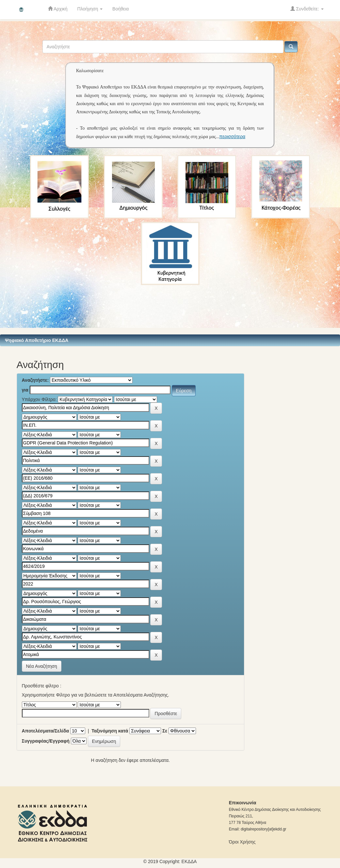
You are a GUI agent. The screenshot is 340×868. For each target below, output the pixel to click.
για (25, 390)
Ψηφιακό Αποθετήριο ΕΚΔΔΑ (37, 340)
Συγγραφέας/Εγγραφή (46, 741)
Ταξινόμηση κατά (110, 731)
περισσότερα (232, 137)
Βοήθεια (121, 9)
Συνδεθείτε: (307, 9)
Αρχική (58, 9)
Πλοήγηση (90, 9)
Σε (165, 731)
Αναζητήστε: (35, 380)
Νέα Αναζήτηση (42, 666)
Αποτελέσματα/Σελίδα (46, 731)
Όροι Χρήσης (242, 842)
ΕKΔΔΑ (189, 861)
